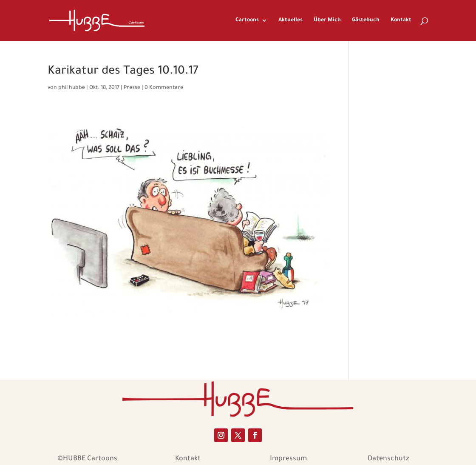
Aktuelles (290, 20)
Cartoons (247, 20)
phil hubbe (72, 88)
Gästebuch (366, 20)
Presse (132, 88)
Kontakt (401, 20)
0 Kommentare (164, 88)
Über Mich (327, 20)
